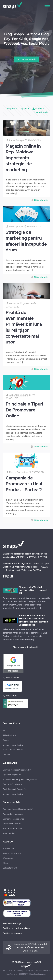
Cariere (6, 740)
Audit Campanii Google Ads (15, 789)
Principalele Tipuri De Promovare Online (24, 410)
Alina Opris (15, 226)
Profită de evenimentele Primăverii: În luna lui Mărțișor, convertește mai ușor (24, 327)
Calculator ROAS (10, 868)
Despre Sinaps (12, 723)
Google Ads (10, 763)
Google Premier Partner (13, 745)
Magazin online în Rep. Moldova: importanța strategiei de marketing (23, 158)
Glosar (6, 863)
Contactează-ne (26, 59)
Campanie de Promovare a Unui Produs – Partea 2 (24, 484)
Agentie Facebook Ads (13, 814)
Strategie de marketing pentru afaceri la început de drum (26, 241)
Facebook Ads (12, 802)
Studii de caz (8, 849)
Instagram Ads (9, 833)
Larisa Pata (15, 140)
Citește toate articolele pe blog (26, 647)
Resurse (8, 842)
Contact (6, 755)
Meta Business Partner (13, 750)
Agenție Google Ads (12, 775)
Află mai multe (41, 200)
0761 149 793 (12, 696)
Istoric (5, 730)
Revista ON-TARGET (12, 853)
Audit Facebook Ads (12, 824)
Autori (38, 109)
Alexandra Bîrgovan (19, 303)
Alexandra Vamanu (19, 395)
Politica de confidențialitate (17, 928)
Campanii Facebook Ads (13, 819)
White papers (9, 858)
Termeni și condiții (12, 923)
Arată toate (41, 112)
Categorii (11, 109)
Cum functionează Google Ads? (17, 770)
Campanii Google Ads (12, 784)
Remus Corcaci (17, 472)
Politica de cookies (12, 933)
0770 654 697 (13, 678)
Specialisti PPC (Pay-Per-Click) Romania (20, 779)
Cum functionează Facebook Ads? (18, 809)
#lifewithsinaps (9, 735)
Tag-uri (25, 109)
